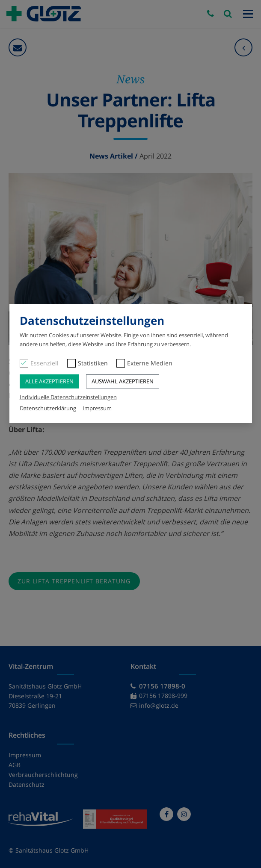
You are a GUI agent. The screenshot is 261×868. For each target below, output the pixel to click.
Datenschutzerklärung (48, 408)
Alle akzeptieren (49, 381)
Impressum (97, 408)
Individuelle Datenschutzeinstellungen (68, 397)
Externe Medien (150, 363)
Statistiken (93, 363)
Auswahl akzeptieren (123, 381)
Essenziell (44, 363)
